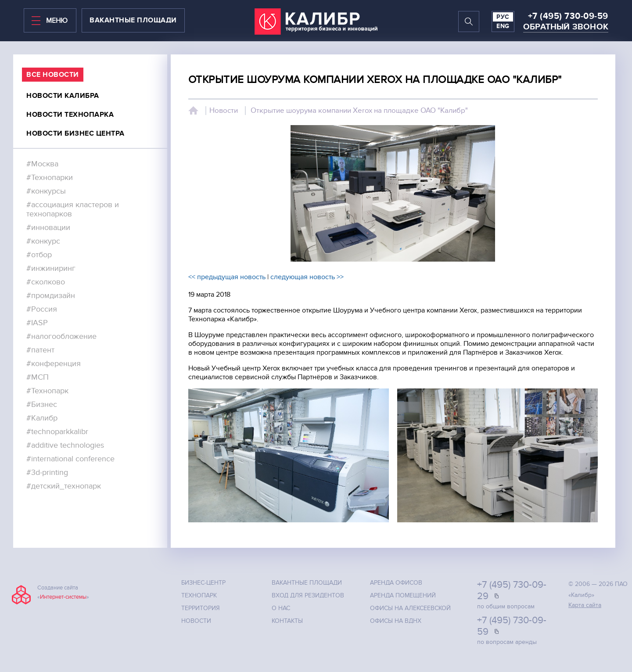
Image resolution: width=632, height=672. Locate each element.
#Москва (42, 164)
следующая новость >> (307, 277)
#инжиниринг (51, 268)
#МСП (38, 377)
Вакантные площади (307, 583)
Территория (201, 608)
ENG (503, 26)
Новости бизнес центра (75, 133)
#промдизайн (51, 296)
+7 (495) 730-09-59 (568, 16)
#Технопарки (50, 178)
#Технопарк (47, 391)
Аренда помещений (403, 595)
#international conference (70, 459)
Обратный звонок (566, 27)
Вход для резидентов (308, 595)
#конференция (54, 364)
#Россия (42, 309)
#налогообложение (61, 336)
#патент (40, 350)
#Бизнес (42, 404)
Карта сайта (585, 605)
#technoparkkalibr (57, 432)
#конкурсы (46, 191)
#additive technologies (65, 445)
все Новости (53, 75)
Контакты (287, 621)
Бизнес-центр (203, 583)
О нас (281, 608)
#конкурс (43, 241)
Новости (224, 111)
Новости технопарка (70, 115)
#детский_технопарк (64, 486)
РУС (503, 17)
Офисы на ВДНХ (396, 621)
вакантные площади (133, 20)
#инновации (48, 228)
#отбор (39, 255)
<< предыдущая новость (227, 277)
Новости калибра (63, 96)
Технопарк (199, 595)
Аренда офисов (396, 583)
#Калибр (42, 418)
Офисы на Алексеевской (410, 608)
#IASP (37, 323)
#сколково (46, 282)
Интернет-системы (63, 597)
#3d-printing (47, 473)
